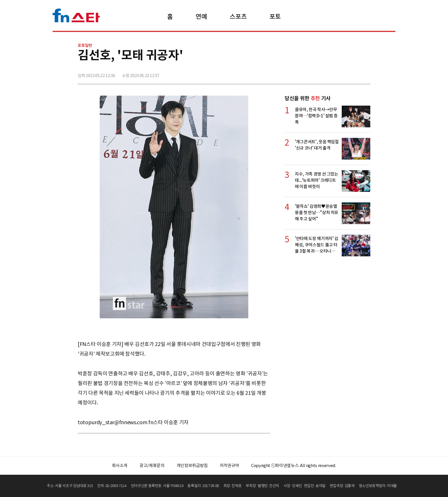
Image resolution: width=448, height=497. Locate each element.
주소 (365, 73)
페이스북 (328, 73)
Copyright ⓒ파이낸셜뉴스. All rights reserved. (294, 465)
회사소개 (120, 465)
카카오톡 (353, 73)
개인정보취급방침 (192, 465)
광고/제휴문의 (152, 465)
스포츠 (238, 17)
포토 (275, 17)
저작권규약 (229, 465)
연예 (201, 17)
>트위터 (340, 73)
